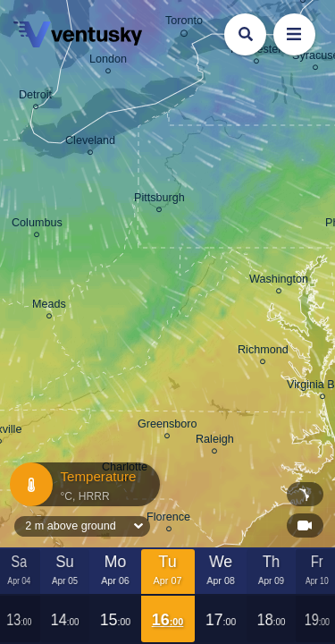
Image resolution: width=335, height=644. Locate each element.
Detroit (35, 97)
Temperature (84, 484)
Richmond (263, 352)
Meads (49, 307)
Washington (279, 282)
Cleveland (90, 143)
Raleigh (215, 442)
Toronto (184, 24)
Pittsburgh (159, 200)
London (108, 62)
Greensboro (167, 427)
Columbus (37, 225)
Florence (168, 520)
